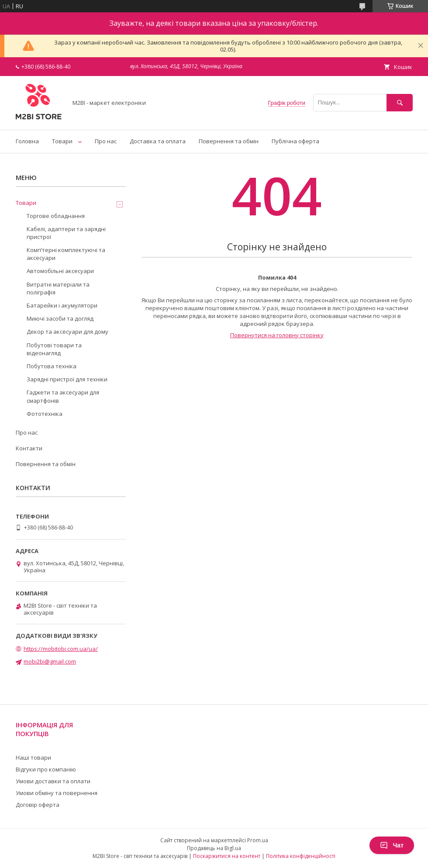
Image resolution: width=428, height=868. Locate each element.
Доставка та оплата (158, 141)
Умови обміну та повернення (57, 793)
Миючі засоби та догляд (60, 318)
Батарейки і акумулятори (62, 305)
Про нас (106, 141)
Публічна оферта (295, 141)
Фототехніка (45, 414)
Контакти (29, 448)
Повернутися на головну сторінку (277, 335)
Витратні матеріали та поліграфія (58, 288)
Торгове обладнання (56, 216)
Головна (27, 141)
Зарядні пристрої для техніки (67, 379)
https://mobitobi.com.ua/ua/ (61, 649)
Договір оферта (38, 805)
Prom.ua (258, 840)
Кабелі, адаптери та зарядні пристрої (66, 233)
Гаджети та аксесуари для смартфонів (63, 396)
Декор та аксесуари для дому (67, 332)
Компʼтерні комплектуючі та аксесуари (66, 254)
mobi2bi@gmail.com (50, 661)
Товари (62, 141)
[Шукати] (400, 102)
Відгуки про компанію (46, 769)
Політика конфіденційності (301, 856)
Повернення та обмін (229, 141)
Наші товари (33, 757)
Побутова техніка (52, 366)
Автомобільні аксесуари (60, 271)
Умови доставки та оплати (53, 781)
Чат (392, 845)
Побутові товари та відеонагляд (54, 349)
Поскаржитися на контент (227, 856)
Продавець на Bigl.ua (214, 848)
